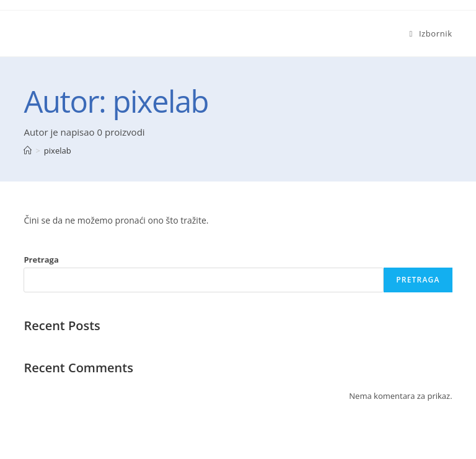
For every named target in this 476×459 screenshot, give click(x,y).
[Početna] (28, 151)
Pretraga (41, 260)
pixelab (58, 151)
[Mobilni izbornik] (431, 33)
